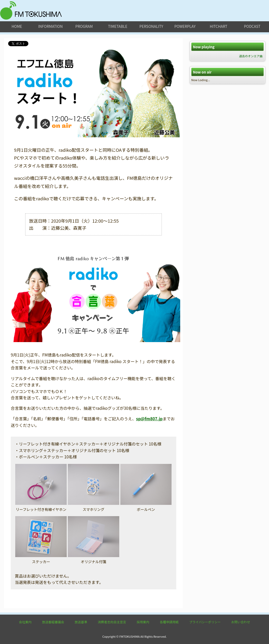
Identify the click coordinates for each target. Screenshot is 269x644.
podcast (252, 26)
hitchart (219, 26)
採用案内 (143, 622)
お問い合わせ (241, 622)
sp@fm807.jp (149, 418)
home (17, 26)
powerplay (185, 26)
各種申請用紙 (169, 622)
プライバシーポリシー (205, 622)
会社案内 (25, 622)
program (84, 26)
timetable (118, 26)
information (50, 26)
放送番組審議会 (53, 622)
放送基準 (81, 622)
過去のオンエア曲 (251, 56)
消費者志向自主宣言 (112, 622)
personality (151, 26)
